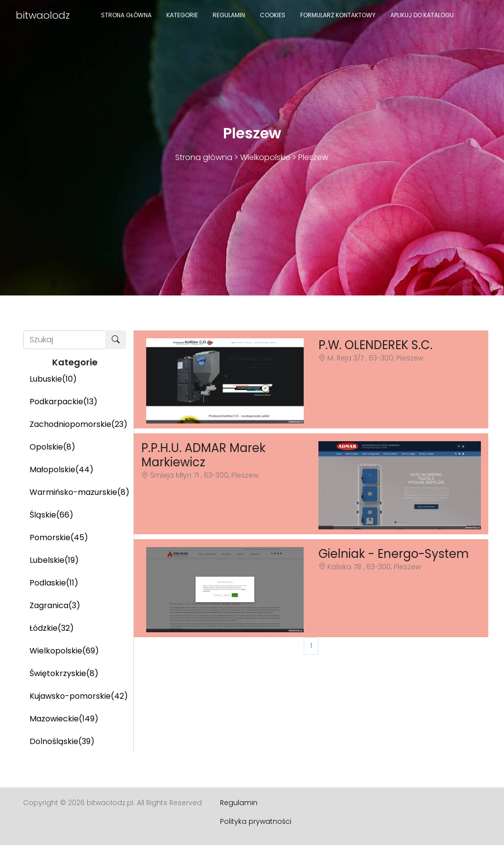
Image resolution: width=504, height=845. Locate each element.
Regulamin (229, 15)
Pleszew (313, 157)
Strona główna (126, 15)
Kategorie (182, 15)
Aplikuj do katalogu (422, 15)
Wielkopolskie (265, 157)
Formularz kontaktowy (338, 15)
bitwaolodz (43, 15)
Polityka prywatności (256, 821)
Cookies (273, 15)
